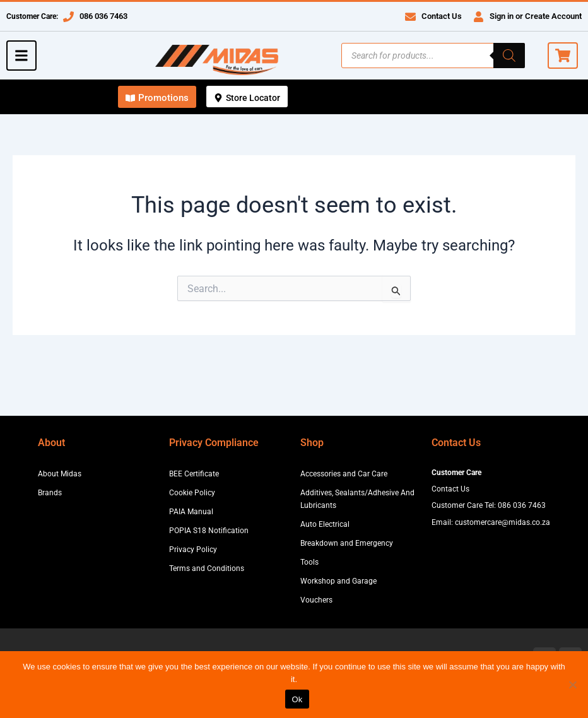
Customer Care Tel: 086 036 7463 (489, 505)
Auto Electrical (325, 524)
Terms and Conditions (207, 568)
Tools (309, 562)
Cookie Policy (192, 493)
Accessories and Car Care (344, 474)
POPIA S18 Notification (209, 531)
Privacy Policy (193, 550)
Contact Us (442, 16)
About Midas (60, 474)
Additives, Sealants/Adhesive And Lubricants (357, 499)
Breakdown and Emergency (347, 543)
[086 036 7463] (68, 17)
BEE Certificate (194, 474)
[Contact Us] (410, 17)
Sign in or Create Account (536, 16)
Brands (50, 493)
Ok (297, 699)
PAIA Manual (191, 512)
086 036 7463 (103, 16)
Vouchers (316, 600)
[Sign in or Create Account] (479, 17)
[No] (572, 685)
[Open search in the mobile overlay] (433, 56)
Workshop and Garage (338, 581)
